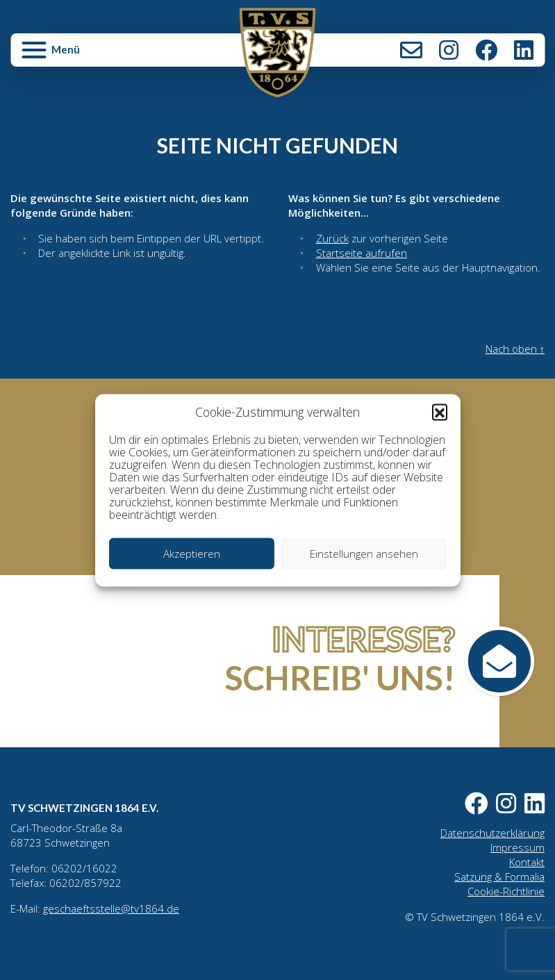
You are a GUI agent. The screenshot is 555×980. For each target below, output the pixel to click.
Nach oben (515, 349)
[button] (440, 412)
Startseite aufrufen (362, 253)
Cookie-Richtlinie (506, 891)
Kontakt (411, 50)
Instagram (449, 50)
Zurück (332, 238)
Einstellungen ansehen (364, 554)
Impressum (517, 847)
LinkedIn (524, 50)
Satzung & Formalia (499, 877)
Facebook (486, 50)
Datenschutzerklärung (492, 833)
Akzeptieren (192, 554)
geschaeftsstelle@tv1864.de (111, 908)
